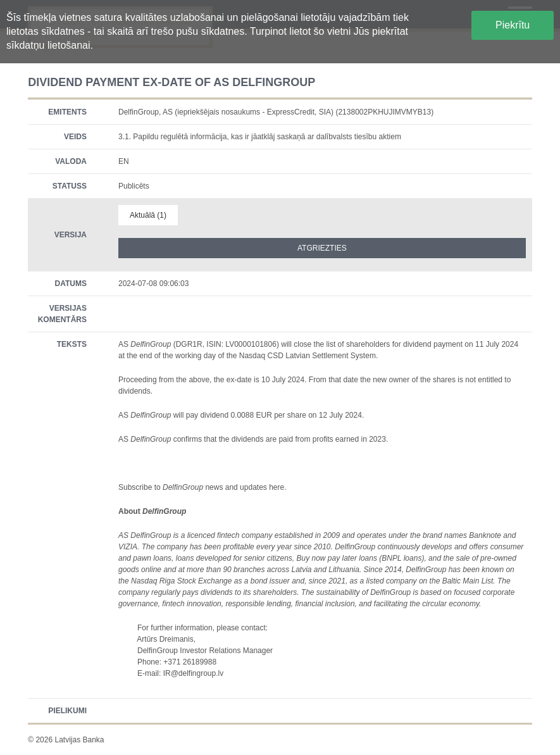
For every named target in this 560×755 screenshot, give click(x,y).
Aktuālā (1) (148, 215)
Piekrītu (513, 25)
